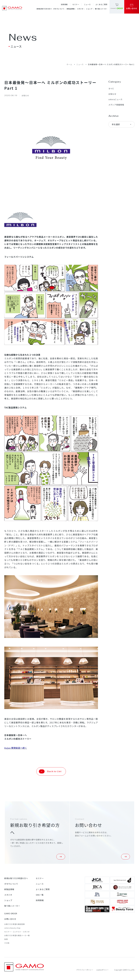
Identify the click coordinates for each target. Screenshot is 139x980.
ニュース (87, 4)
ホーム (69, 64)
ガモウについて (60, 9)
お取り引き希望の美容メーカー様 (17, 935)
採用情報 (64, 4)
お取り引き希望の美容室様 (14, 924)
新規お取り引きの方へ (44, 9)
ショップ (90, 9)
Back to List (50, 771)
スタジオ (81, 9)
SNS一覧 (40, 895)
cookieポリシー (102, 970)
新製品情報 (71, 9)
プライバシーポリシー (85, 970)
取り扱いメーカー (101, 9)
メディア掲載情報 (116, 105)
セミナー (76, 4)
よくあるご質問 (101, 4)
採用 (6, 939)
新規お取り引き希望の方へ (16, 878)
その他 (7, 943)
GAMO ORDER (11, 913)
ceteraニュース (115, 99)
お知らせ (112, 94)
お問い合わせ (10, 919)
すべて (111, 89)
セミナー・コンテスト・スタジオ (17, 932)
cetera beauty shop (12, 928)
